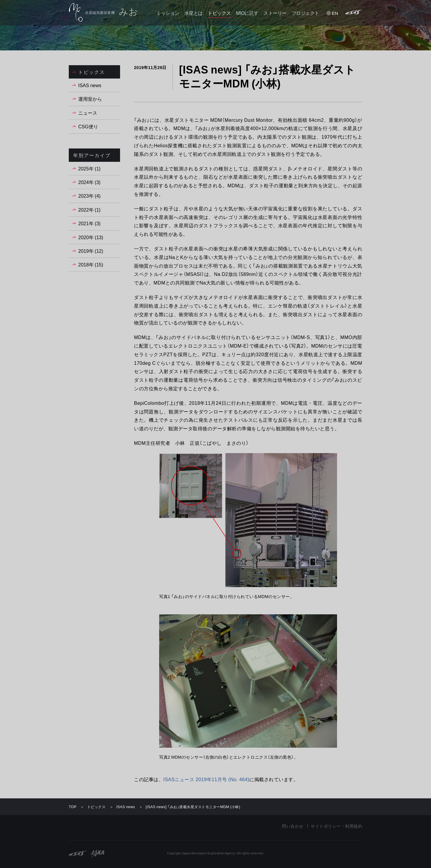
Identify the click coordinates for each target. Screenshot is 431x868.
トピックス (219, 13)
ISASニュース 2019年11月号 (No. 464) (206, 779)
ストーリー (275, 13)
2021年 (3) (89, 223)
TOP (73, 807)
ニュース (88, 113)
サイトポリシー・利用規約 (336, 826)
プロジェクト (305, 13)
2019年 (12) (91, 251)
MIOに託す (247, 13)
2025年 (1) (89, 168)
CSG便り (88, 126)
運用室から (90, 99)
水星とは (194, 13)
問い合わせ (293, 826)
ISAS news (90, 85)
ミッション (168, 13)
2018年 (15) (91, 264)
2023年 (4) (89, 196)
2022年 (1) (89, 210)
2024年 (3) (89, 182)
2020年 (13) (91, 237)
